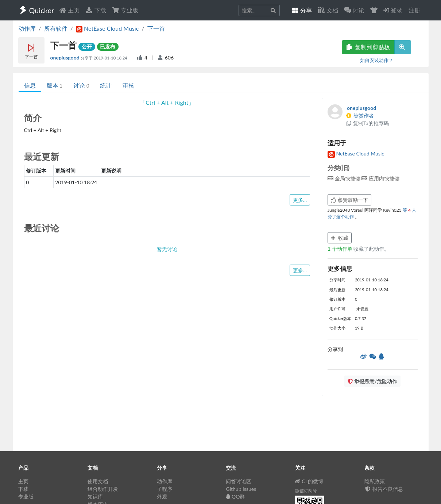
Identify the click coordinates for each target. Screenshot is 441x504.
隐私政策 (375, 481)
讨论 (81, 85)
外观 (162, 497)
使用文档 (98, 481)
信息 (30, 85)
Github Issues (241, 489)
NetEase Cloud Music (356, 153)
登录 (393, 10)
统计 (106, 85)
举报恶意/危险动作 (372, 381)
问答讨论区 (239, 481)
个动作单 (341, 249)
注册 (414, 10)
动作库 (27, 28)
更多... (300, 200)
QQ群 (235, 497)
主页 (69, 10)
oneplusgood (66, 57)
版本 (55, 85)
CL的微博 (309, 481)
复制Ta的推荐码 (367, 123)
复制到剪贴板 (368, 47)
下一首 (156, 28)
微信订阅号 (306, 491)
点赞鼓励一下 (349, 200)
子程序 (165, 489)
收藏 (340, 238)
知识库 (95, 497)
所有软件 (56, 28)
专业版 (125, 10)
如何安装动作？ (377, 60)
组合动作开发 (103, 489)
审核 (128, 85)
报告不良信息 (384, 489)
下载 (96, 10)
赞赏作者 (360, 116)
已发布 (108, 47)
